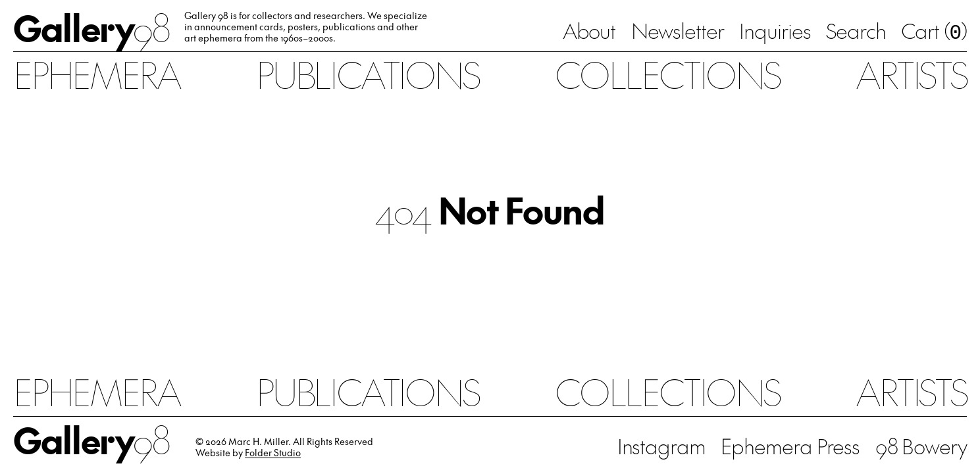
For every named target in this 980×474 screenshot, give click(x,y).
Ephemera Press (790, 446)
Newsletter (678, 31)
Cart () (934, 33)
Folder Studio (273, 453)
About (589, 31)
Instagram (661, 446)
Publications (367, 74)
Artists (911, 74)
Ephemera (96, 74)
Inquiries (775, 31)
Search (856, 31)
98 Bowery (921, 446)
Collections (667, 74)
